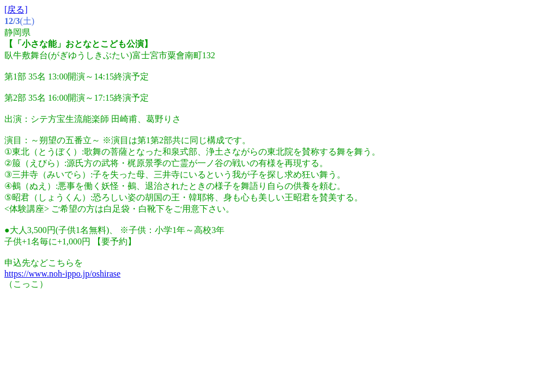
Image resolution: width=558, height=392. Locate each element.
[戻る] (16, 10)
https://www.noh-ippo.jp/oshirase (62, 274)
